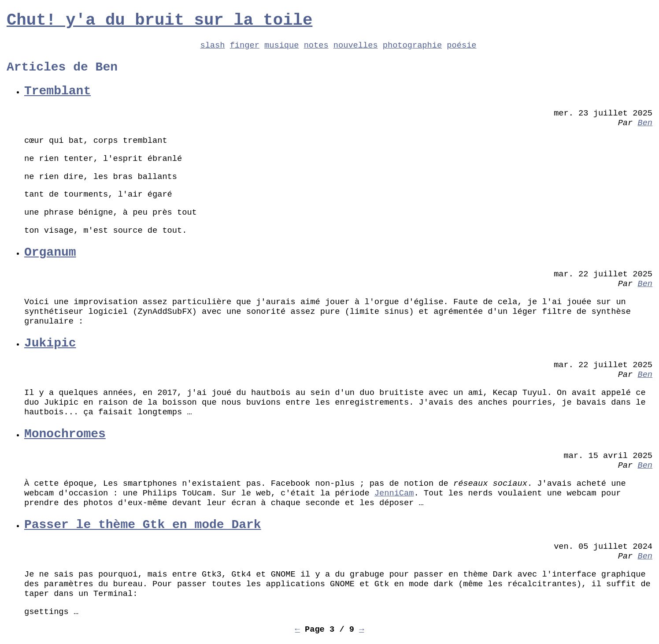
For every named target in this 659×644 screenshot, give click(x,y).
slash (212, 45)
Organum (50, 252)
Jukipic (50, 343)
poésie (461, 45)
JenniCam (394, 493)
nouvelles (356, 45)
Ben (645, 123)
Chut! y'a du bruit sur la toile (159, 20)
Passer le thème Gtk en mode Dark (143, 525)
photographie (412, 45)
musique (281, 45)
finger (245, 45)
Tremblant (57, 91)
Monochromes (65, 434)
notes (316, 45)
